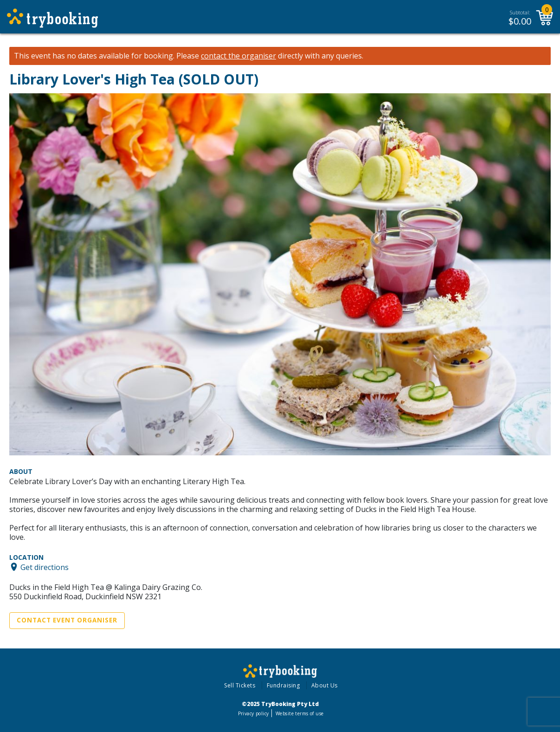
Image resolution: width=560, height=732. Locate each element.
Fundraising (283, 685)
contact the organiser (238, 56)
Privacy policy (254, 713)
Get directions (45, 567)
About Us (325, 685)
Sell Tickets (240, 685)
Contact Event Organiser (67, 620)
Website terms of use (299, 713)
